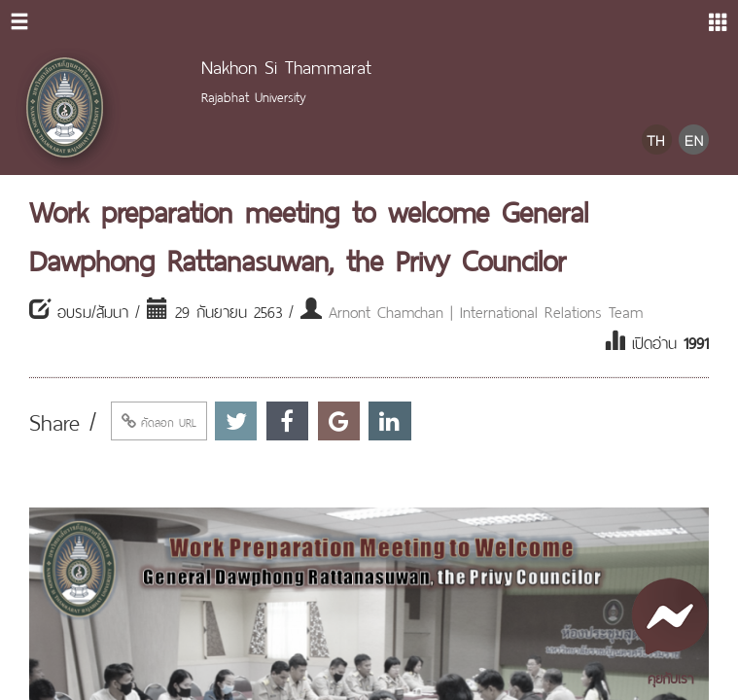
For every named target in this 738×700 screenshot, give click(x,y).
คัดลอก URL (159, 421)
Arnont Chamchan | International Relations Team (486, 310)
